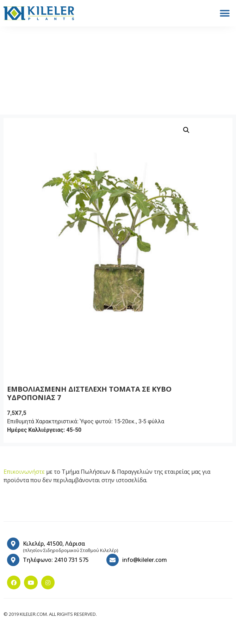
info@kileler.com (145, 560)
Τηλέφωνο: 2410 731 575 (56, 560)
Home (21, 75)
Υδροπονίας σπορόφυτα (64, 75)
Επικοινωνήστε (24, 472)
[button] (225, 13)
